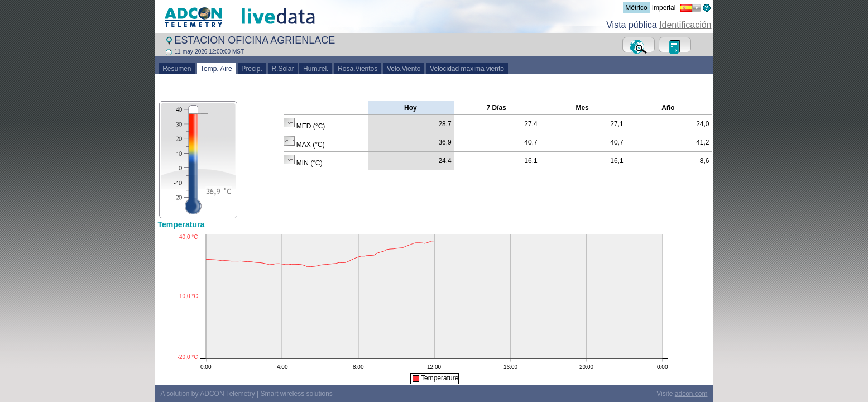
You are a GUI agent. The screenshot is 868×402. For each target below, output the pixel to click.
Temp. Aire (217, 69)
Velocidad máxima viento (467, 69)
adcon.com (691, 394)
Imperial (664, 8)
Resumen (177, 69)
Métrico (636, 8)
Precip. (252, 69)
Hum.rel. (316, 69)
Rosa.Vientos (358, 69)
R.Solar (283, 69)
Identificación (685, 25)
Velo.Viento (404, 69)
